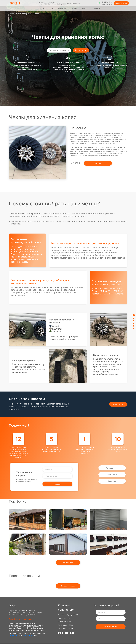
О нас (51, 8)
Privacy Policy (14, 636)
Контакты (97, 8)
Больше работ (68, 563)
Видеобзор (112, 482)
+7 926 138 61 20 (107, 4)
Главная (5, 14)
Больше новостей (68, 586)
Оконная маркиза (109, 544)
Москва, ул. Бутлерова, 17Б (53, 3)
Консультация (80, 50)
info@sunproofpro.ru (74, 3)
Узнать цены (112, 475)
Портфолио (62, 8)
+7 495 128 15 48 (107, 2)
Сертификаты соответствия (20, 620)
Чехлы (12, 14)
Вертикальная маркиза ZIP (68, 544)
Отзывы (74, 8)
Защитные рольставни (109, 520)
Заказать (98, 163)
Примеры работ (112, 467)
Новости (85, 8)
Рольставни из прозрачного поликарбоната (28, 520)
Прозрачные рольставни (28, 544)
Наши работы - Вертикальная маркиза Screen (68, 520)
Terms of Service (28, 636)
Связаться (119, 404)
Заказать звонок (121, 3)
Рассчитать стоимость (60, 50)
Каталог (39, 8)
